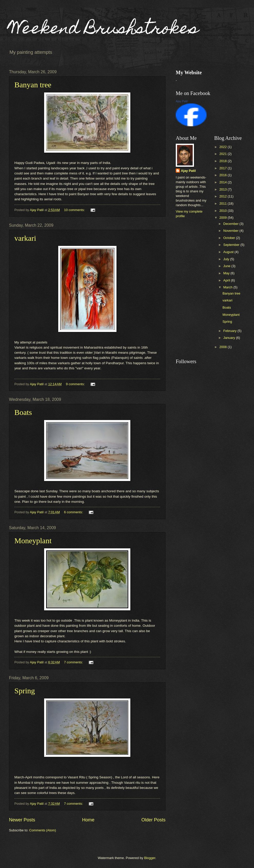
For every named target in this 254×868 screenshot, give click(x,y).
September (232, 245)
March (228, 287)
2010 (223, 211)
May (227, 273)
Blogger (150, 858)
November (231, 231)
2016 (223, 175)
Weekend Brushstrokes (104, 30)
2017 (223, 168)
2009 (223, 218)
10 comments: (75, 210)
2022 (223, 147)
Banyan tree (33, 85)
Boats (23, 412)
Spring (25, 691)
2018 (223, 161)
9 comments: (76, 384)
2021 (223, 154)
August (229, 252)
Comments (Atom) (43, 830)
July (227, 259)
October (229, 238)
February (230, 331)
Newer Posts (22, 820)
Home (88, 820)
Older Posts (153, 820)
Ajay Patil (182, 101)
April (227, 280)
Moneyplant (33, 541)
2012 (223, 196)
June (227, 266)
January (229, 338)
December (231, 224)
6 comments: (74, 512)
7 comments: (74, 662)
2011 (223, 203)
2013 (223, 189)
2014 (223, 182)
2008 (223, 347)
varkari (25, 238)
